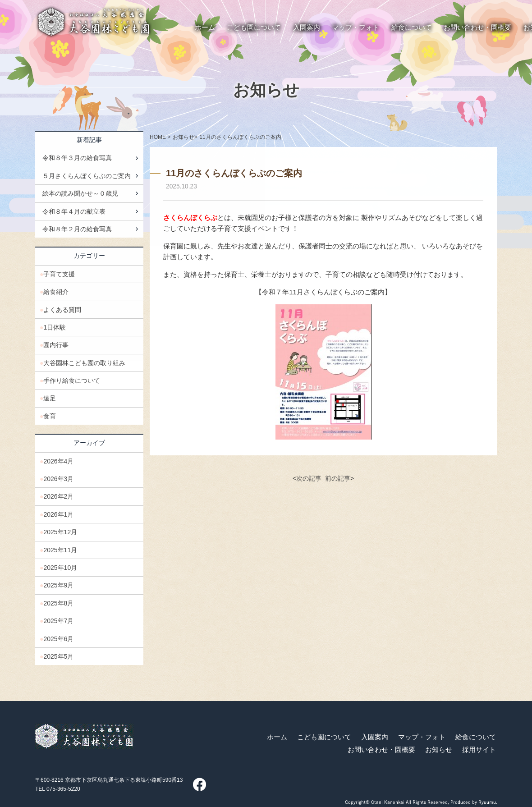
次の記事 (309, 478)
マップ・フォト (422, 737)
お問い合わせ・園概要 (381, 750)
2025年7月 (58, 621)
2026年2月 (58, 496)
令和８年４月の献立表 (74, 211)
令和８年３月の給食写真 (77, 158)
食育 (50, 416)
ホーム (277, 737)
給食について (476, 737)
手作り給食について (72, 381)
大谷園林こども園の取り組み (84, 363)
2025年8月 (58, 603)
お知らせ (266, 90)
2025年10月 (60, 568)
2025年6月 (58, 639)
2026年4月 (58, 461)
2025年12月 (60, 532)
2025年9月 (58, 585)
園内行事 (56, 345)
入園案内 (375, 737)
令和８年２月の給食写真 (77, 229)
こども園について (324, 737)
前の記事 (338, 478)
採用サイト (479, 750)
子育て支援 (59, 274)
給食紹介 (56, 292)
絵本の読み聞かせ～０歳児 (80, 193)
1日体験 (55, 327)
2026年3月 (58, 479)
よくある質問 (62, 310)
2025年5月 (58, 656)
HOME (158, 137)
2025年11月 (60, 550)
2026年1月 (58, 514)
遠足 (50, 398)
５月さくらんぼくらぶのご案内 (87, 176)
